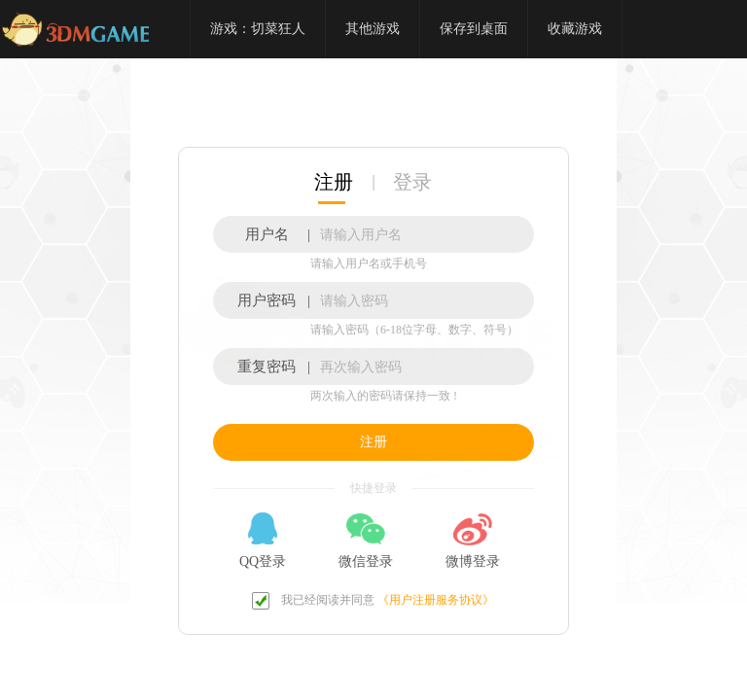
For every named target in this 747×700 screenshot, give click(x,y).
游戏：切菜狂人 (258, 29)
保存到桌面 (474, 29)
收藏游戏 (575, 29)
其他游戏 (373, 29)
